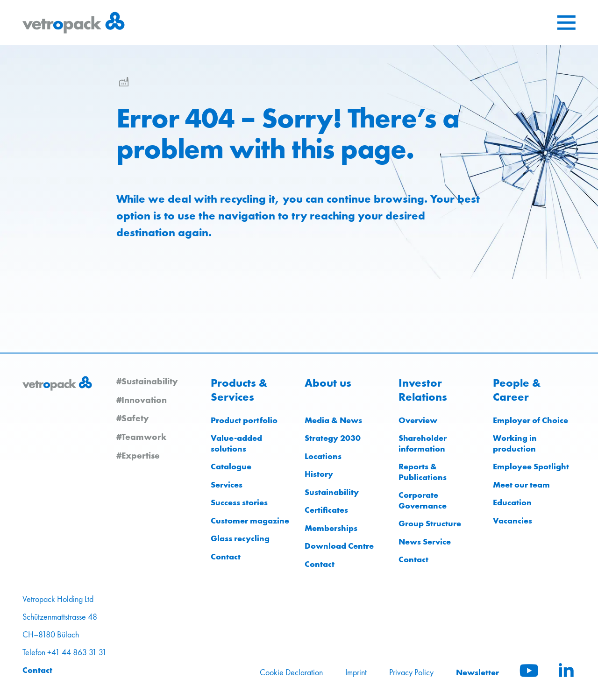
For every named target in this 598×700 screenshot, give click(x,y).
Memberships (331, 528)
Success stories (239, 502)
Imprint (356, 672)
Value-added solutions (236, 443)
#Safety (132, 418)
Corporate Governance (423, 500)
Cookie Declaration (291, 672)
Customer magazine (250, 520)
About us (328, 383)
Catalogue (231, 466)
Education (512, 502)
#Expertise (138, 455)
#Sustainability (147, 381)
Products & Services (239, 390)
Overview (418, 420)
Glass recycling (240, 538)
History (319, 474)
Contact (226, 556)
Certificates (326, 510)
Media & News (333, 420)
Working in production (515, 443)
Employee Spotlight (531, 466)
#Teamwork (141, 437)
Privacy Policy (411, 672)
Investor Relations (423, 390)
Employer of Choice (530, 420)
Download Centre (339, 546)
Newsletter (477, 672)
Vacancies (513, 520)
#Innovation (142, 400)
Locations (323, 456)
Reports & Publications (423, 472)
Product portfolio (244, 420)
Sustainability (332, 492)
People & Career (517, 390)
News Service (425, 541)
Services (227, 484)
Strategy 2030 (333, 438)
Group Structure (430, 523)
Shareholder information (423, 443)
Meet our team (521, 484)
